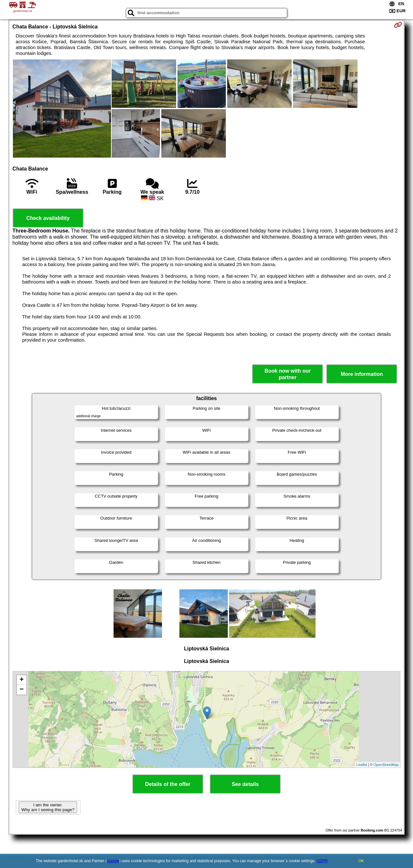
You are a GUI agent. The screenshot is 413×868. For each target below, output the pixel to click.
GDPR (322, 861)
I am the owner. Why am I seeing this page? (48, 807)
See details (245, 784)
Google (113, 861)
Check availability (48, 218)
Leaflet (362, 765)
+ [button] (21, 680)
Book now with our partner (288, 374)
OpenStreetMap (386, 765)
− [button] (21, 690)
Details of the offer (168, 784)
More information (362, 374)
